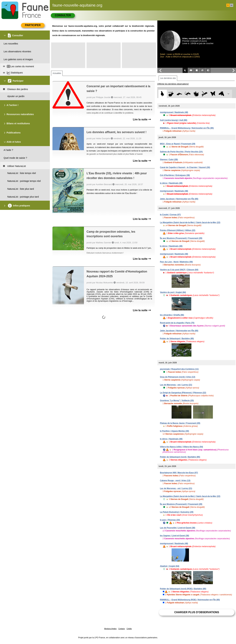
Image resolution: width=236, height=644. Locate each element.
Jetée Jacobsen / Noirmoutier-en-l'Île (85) (179, 199)
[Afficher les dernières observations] (173, 84)
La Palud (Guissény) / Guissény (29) (177, 512)
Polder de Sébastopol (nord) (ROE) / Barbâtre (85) (183, 589)
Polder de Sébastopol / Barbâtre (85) (177, 339)
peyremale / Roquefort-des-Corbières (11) (179, 369)
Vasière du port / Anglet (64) (173, 292)
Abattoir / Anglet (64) (170, 566)
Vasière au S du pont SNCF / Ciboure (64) (179, 270)
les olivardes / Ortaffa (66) (172, 315)
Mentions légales (110, 629)
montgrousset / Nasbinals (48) (174, 112)
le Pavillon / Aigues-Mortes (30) (174, 431)
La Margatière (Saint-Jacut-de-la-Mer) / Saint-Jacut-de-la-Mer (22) (190, 222)
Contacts (122, 629)
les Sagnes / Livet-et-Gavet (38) (174, 536)
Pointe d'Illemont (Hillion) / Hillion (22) (178, 230)
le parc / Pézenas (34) (170, 520)
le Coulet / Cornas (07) (170, 215)
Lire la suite (142, 119)
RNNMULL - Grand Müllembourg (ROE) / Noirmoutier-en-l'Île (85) (190, 600)
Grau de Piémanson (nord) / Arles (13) (178, 377)
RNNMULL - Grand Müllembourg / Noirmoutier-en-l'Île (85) (187, 128)
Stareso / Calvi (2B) (169, 160)
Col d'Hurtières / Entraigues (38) (175, 175)
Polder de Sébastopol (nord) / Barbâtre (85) (180, 457)
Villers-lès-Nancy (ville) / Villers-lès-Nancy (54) (181, 447)
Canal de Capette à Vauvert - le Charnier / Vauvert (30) (185, 167)
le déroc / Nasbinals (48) (171, 183)
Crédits (129, 629)
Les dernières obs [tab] (168, 78)
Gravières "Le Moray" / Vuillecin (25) (177, 401)
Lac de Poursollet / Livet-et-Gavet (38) (178, 528)
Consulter (63, 15)
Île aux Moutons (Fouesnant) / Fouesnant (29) (181, 238)
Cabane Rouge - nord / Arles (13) (175, 481)
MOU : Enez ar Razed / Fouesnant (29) (178, 144)
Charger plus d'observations (197, 612)
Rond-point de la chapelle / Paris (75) (177, 323)
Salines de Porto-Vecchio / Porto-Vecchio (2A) (181, 152)
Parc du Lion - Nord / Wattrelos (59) (176, 262)
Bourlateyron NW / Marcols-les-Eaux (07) (179, 473)
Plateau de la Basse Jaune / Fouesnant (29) (180, 423)
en (232, 5)
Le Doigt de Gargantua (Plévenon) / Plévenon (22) (183, 393)
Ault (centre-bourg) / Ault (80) (174, 120)
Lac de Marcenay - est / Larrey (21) (176, 385)
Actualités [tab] (57, 73)
